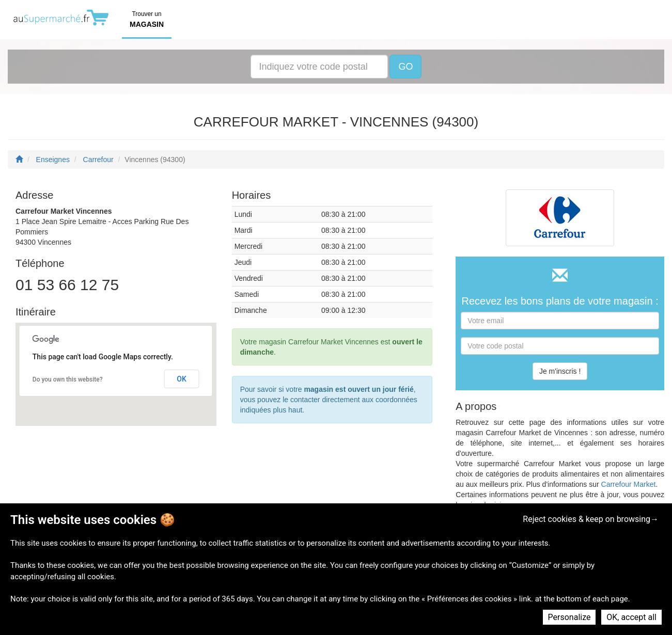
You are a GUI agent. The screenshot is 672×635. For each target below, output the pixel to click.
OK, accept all (631, 617)
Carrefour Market (629, 484)
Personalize (569, 617)
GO (405, 67)
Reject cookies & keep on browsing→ (591, 519)
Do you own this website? (68, 379)
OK (182, 379)
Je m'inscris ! (560, 371)
